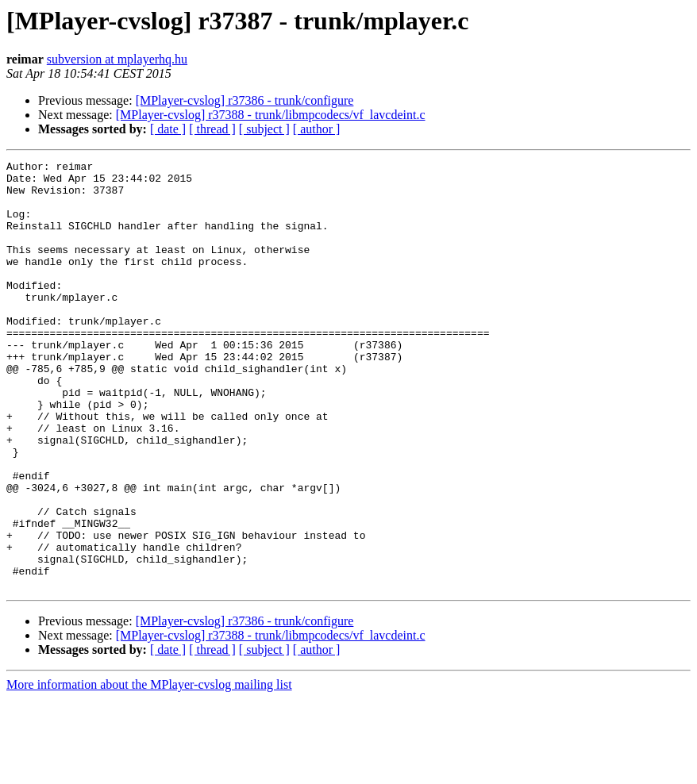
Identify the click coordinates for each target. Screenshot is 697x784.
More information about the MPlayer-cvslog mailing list (149, 770)
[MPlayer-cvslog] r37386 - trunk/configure (245, 100)
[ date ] (168, 129)
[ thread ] (212, 129)
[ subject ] (264, 129)
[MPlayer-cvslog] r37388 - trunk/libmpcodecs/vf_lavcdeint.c (271, 115)
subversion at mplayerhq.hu (117, 59)
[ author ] (317, 129)
